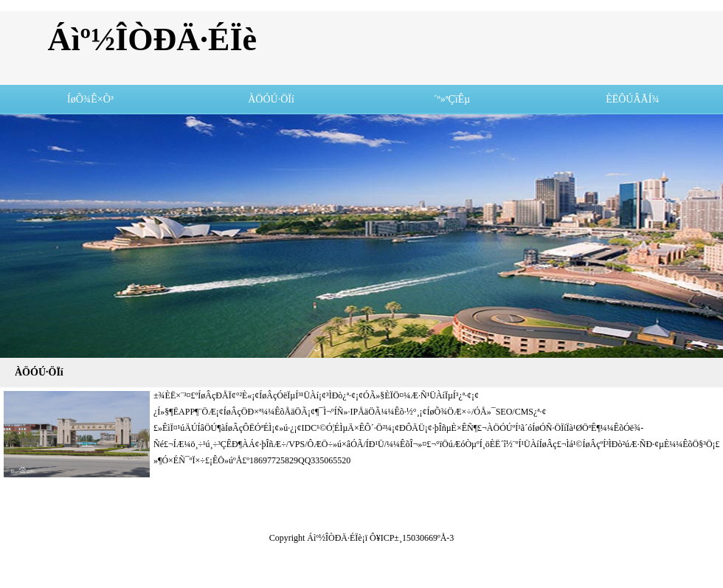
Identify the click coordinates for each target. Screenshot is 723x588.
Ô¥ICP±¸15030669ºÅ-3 (412, 538)
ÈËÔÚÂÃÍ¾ (633, 99)
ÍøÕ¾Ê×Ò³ (90, 99)
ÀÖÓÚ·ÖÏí (271, 99)
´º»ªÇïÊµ (452, 99)
